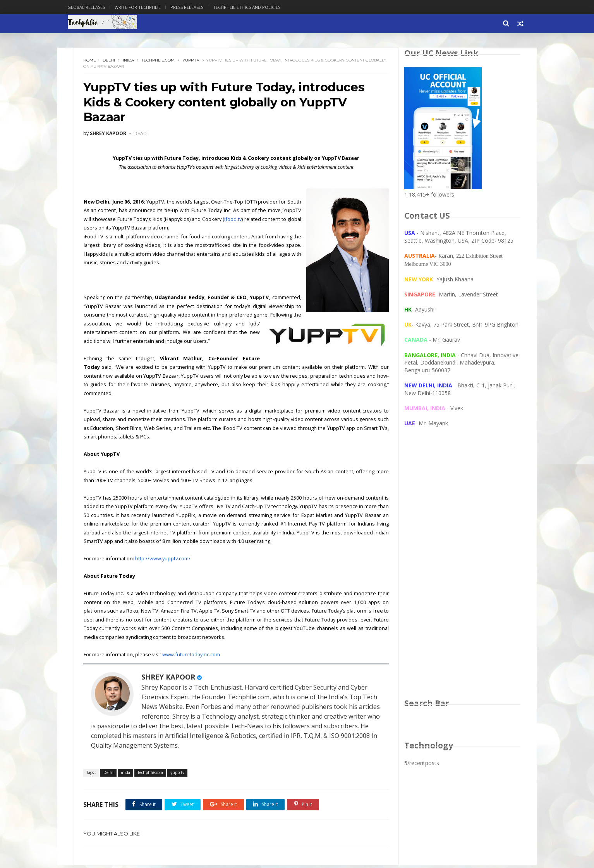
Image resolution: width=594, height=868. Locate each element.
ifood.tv (277, 222)
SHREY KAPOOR (169, 679)
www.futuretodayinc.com (192, 657)
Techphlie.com (159, 62)
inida (130, 62)
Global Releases (93, 7)
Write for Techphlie (145, 7)
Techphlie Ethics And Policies (254, 7)
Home (91, 62)
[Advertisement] (462, 571)
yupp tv (192, 62)
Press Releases (194, 7)
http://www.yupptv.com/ (164, 561)
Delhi (110, 62)
